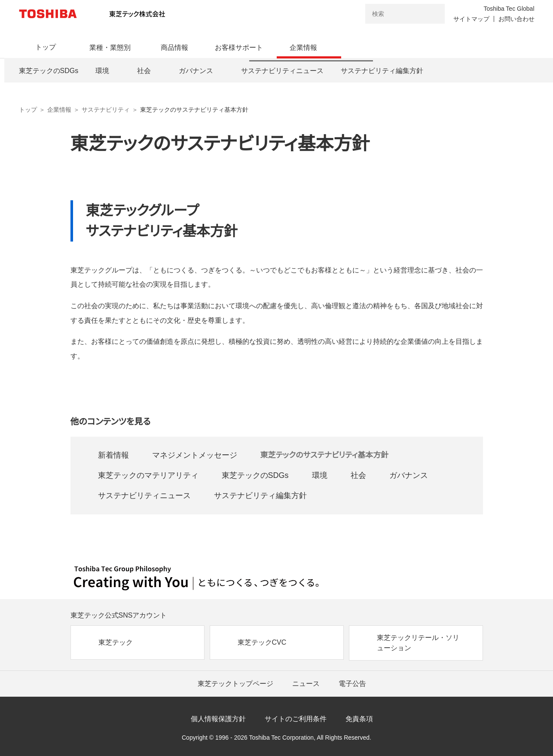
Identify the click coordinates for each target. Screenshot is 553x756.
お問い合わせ (516, 19)
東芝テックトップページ (235, 684)
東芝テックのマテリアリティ (148, 475)
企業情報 (59, 110)
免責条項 (359, 719)
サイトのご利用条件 (296, 719)
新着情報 (113, 455)
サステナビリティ (106, 110)
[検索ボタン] (433, 14)
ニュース (306, 684)
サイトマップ (471, 19)
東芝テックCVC (262, 642)
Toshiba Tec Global (509, 9)
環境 (320, 475)
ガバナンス (409, 475)
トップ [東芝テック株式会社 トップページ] (28, 110)
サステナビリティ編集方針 (260, 496)
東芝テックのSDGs (255, 475)
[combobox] (393, 14)
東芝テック (116, 642)
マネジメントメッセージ (195, 455)
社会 (358, 475)
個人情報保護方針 (218, 719)
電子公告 (352, 684)
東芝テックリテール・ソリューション (418, 643)
